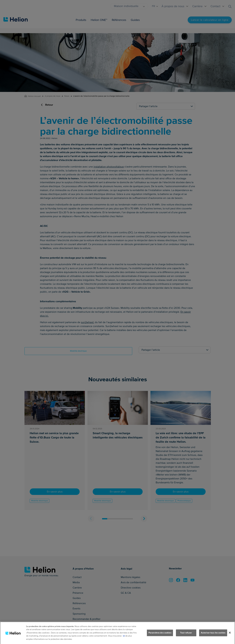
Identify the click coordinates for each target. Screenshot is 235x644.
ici (124, 641)
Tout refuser (186, 638)
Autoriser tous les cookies (213, 638)
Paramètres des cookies (160, 638)
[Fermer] (230, 638)
